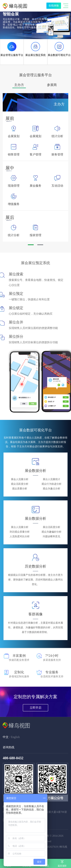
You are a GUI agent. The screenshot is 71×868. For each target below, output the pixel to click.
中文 (6, 737)
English (15, 737)
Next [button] (63, 167)
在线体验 (54, 6)
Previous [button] (8, 167)
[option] (19, 85)
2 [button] (39, 246)
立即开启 (35, 708)
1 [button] (30, 246)
